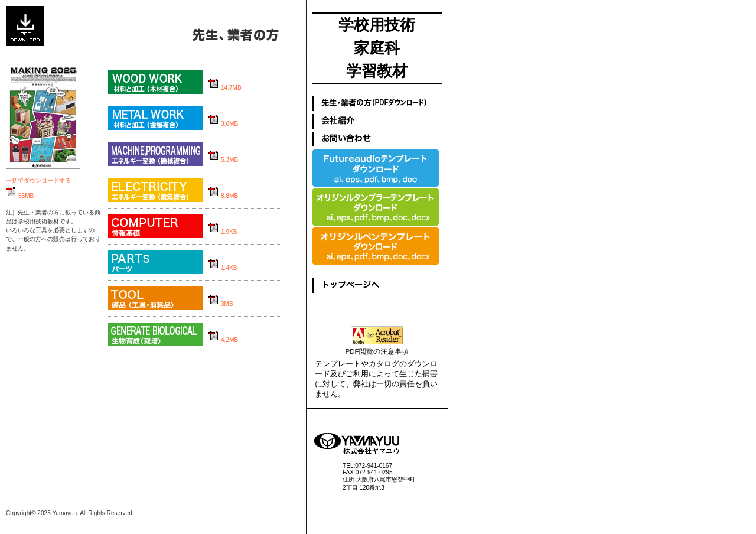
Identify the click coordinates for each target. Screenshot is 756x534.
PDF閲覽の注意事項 (377, 351)
